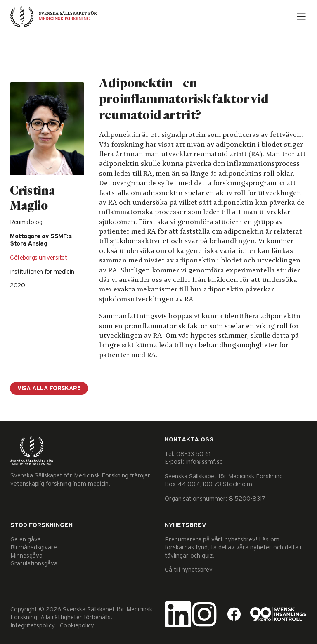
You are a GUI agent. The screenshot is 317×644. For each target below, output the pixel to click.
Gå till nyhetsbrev (189, 570)
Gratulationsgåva (34, 564)
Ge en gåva (26, 540)
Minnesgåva (26, 556)
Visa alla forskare (49, 389)
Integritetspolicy (33, 626)
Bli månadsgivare (34, 547)
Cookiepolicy (77, 626)
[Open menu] (301, 17)
